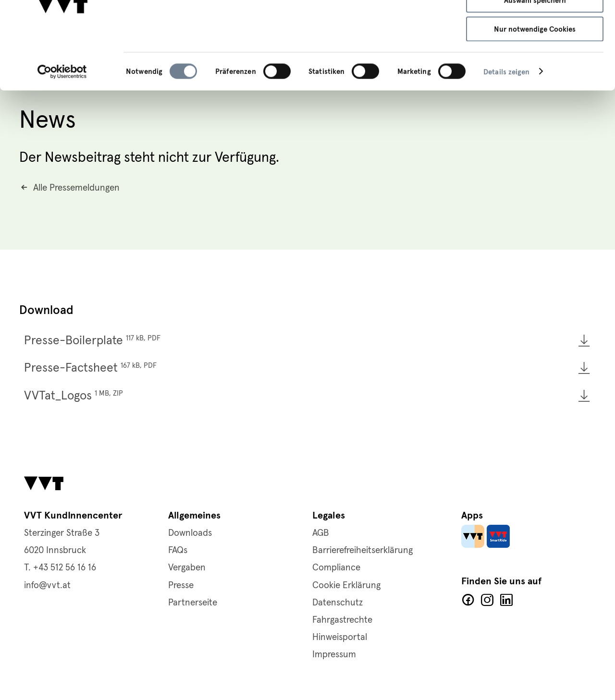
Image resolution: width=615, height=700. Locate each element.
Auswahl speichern (535, 53)
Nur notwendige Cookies (535, 81)
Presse (181, 585)
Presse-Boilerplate (92, 341)
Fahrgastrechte (342, 620)
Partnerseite (193, 603)
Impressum (403, 47)
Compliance (336, 568)
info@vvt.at (47, 585)
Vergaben (187, 568)
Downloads (190, 533)
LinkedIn (506, 600)
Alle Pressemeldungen (76, 189)
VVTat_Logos (74, 396)
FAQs (178, 550)
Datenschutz (338, 603)
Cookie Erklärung (346, 585)
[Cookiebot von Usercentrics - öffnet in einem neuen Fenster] (62, 124)
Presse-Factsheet (90, 369)
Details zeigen (506, 124)
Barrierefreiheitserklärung (363, 550)
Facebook (468, 600)
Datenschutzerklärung (267, 47)
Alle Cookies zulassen (535, 24)
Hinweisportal (340, 637)
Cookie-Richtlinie (345, 47)
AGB (321, 533)
